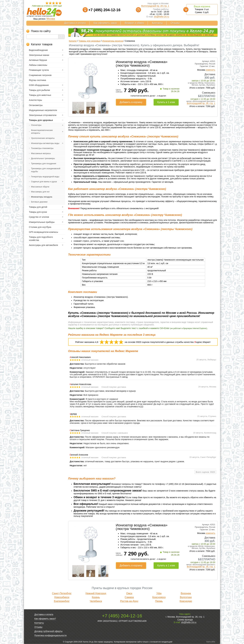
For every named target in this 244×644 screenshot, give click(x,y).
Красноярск (159, 597)
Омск (129, 593)
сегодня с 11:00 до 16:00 (203, 99)
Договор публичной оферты (48, 631)
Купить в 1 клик (166, 102)
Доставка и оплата (75, 23)
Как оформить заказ (105, 23)
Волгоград (186, 597)
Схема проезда (185, 620)
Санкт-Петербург (62, 593)
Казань (96, 597)
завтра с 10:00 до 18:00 (203, 81)
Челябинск (96, 601)
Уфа (159, 593)
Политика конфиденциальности (50, 635)
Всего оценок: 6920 (205, 472)
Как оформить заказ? (45, 619)
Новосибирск (62, 597)
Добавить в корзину (131, 102)
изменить (210, 70)
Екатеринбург (62, 601)
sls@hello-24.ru (161, 17)
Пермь (159, 601)
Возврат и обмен (134, 23)
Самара (129, 597)
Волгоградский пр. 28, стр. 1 (201, 103)
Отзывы (175, 23)
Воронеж (186, 593)
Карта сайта (211, 642)
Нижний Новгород (96, 593)
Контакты (157, 23)
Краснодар (186, 601)
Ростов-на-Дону (129, 601)
